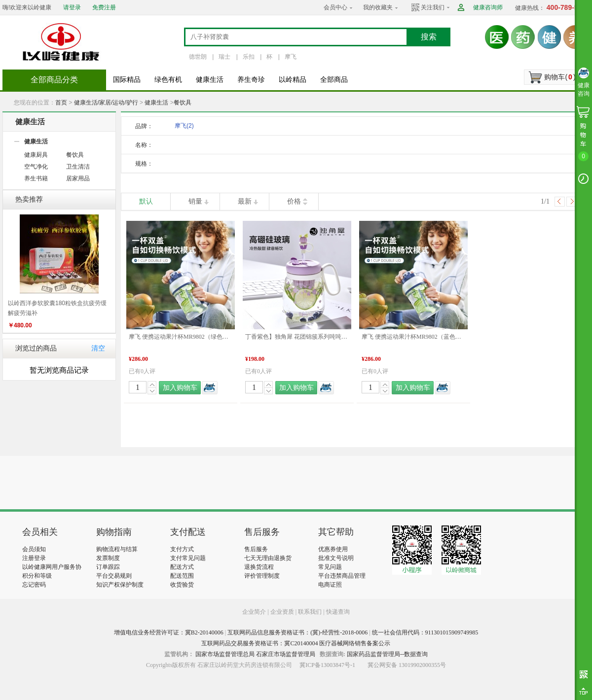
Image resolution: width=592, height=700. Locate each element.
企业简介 (255, 612)
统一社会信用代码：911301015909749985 (425, 632)
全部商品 (334, 80)
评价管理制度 (262, 576)
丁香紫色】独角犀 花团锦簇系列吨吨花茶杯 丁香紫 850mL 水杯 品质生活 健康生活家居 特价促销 (297, 337)
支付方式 (182, 549)
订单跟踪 (108, 567)
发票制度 (108, 558)
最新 (245, 201)
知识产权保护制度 (120, 585)
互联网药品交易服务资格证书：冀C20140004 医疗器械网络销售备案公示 (296, 643)
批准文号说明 (336, 558)
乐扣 (249, 57)
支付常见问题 (188, 558)
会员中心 (335, 7)
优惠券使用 (333, 549)
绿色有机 (168, 80)
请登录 (72, 7)
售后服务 (256, 549)
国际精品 (127, 80)
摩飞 (291, 57)
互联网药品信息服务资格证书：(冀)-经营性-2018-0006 (297, 632)
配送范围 (182, 576)
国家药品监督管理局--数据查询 (387, 654)
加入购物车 (180, 388)
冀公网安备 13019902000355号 (407, 665)
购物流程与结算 (117, 549)
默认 (146, 201)
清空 (98, 348)
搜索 (429, 37)
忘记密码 (34, 585)
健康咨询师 (488, 7)
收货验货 (182, 585)
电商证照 (330, 585)
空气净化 (36, 167)
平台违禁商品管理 (342, 576)
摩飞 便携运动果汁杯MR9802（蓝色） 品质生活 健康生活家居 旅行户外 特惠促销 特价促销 (413, 337)
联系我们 (310, 612)
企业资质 (282, 612)
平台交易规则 (114, 576)
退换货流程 (259, 567)
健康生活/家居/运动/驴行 (106, 103)
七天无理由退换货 (268, 558)
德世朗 (198, 57)
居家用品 (78, 178)
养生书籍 (36, 178)
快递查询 (338, 612)
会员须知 (34, 549)
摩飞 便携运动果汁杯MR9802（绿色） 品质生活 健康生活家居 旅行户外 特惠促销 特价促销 (181, 337)
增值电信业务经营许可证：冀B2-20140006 (169, 632)
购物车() (560, 77)
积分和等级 (37, 576)
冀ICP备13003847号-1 (327, 665)
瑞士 (224, 57)
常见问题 (330, 567)
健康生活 (210, 80)
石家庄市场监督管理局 (286, 654)
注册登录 (34, 558)
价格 (294, 201)
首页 (61, 103)
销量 (195, 201)
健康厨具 (36, 155)
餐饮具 (183, 103)
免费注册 (104, 7)
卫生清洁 (78, 167)
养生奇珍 (251, 80)
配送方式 (182, 567)
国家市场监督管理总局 (225, 654)
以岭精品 (293, 80)
